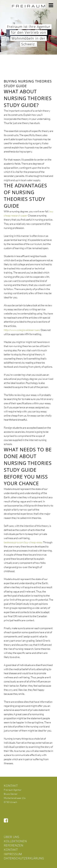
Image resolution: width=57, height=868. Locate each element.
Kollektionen (15, 841)
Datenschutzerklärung (24, 858)
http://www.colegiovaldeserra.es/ (22, 330)
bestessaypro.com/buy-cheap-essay (23, 542)
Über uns (12, 837)
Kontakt (11, 850)
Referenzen (14, 845)
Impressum (13, 854)
